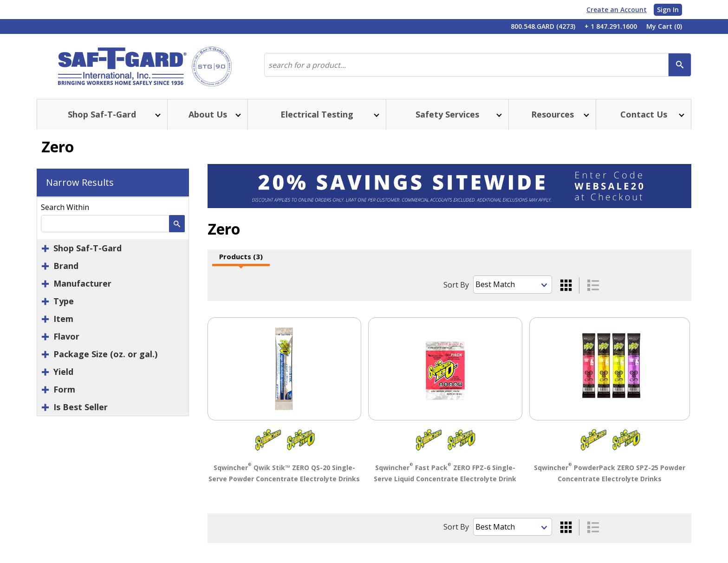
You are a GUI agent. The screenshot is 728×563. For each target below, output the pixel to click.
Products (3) (241, 256)
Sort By (456, 285)
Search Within (65, 207)
